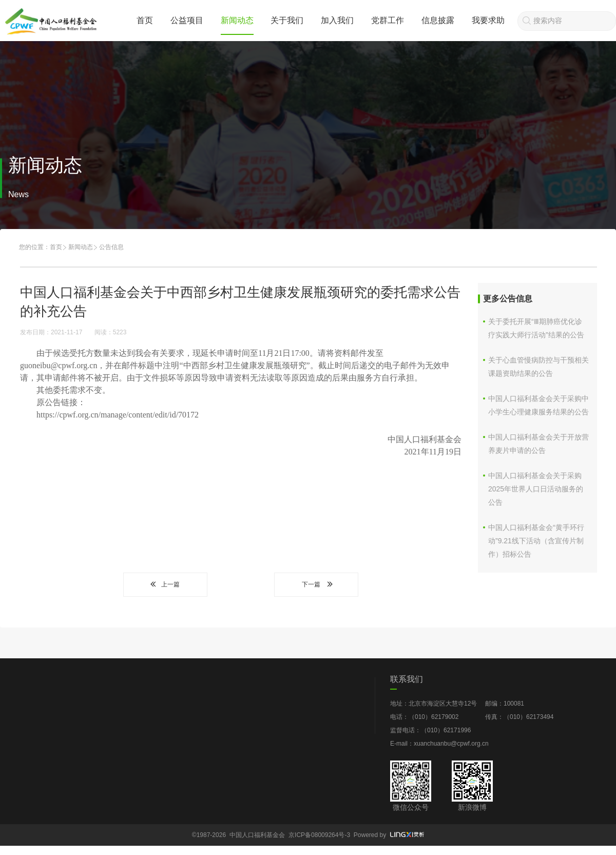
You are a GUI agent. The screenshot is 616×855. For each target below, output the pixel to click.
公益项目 (187, 20)
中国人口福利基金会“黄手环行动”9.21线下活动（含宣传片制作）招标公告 (536, 541)
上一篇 (165, 584)
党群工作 (388, 20)
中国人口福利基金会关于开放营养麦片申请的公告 (538, 444)
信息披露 (438, 20)
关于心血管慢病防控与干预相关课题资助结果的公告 (538, 367)
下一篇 (316, 584)
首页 (145, 20)
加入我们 (337, 20)
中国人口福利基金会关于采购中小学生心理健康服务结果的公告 (538, 405)
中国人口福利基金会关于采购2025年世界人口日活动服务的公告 (536, 489)
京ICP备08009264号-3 (319, 835)
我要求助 (488, 20)
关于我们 (287, 20)
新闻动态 (237, 20)
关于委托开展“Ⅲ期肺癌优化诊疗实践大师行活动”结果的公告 (536, 328)
